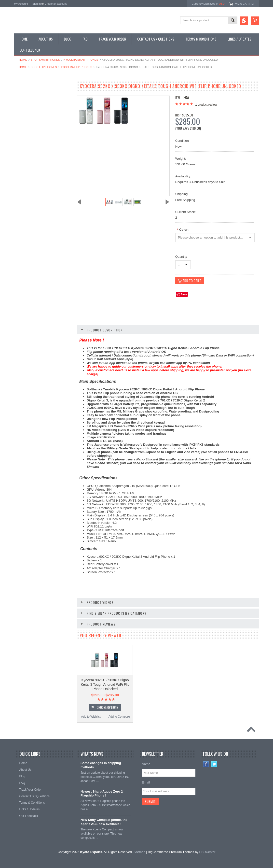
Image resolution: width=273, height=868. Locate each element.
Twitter (214, 764)
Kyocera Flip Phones (76, 67)
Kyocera (182, 98)
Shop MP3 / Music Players (34, 137)
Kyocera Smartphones (81, 60)
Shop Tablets (25, 129)
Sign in (37, 4)
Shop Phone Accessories (33, 120)
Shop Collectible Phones (33, 154)
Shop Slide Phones (29, 112)
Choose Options (108, 708)
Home (23, 60)
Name (146, 764)
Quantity (181, 257)
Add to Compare (58, 313)
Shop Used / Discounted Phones (38, 145)
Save (184, 295)
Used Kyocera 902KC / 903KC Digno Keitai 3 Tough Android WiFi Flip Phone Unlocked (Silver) (43, 293)
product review (206, 105)
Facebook (206, 764)
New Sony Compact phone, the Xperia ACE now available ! (104, 822)
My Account (21, 4)
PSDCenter (207, 852)
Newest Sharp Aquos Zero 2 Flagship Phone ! (102, 794)
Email (146, 783)
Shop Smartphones (45, 60)
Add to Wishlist (29, 313)
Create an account (55, 4)
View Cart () (245, 4)
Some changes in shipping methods (101, 765)
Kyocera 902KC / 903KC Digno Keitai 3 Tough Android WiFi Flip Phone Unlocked (105, 685)
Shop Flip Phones (44, 67)
